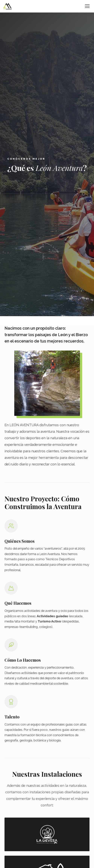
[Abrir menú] (87, 6)
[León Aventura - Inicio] (7, 6)
